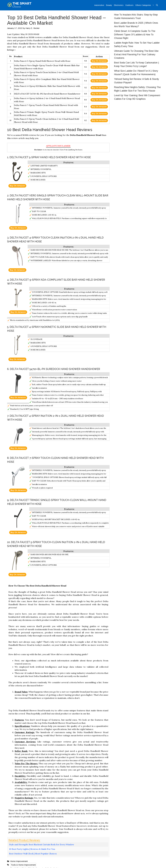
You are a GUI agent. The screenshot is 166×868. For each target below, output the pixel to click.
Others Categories (145, 5)
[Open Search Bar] (157, 5)
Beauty (109, 5)
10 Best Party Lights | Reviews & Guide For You (32, 849)
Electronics (119, 5)
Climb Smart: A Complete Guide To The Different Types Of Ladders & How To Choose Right (135, 35)
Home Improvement (19, 861)
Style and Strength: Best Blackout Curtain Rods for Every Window (42, 844)
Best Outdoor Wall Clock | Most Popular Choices (33, 854)
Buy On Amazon (99, 61)
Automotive (99, 5)
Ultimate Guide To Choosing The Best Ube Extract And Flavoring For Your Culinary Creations (136, 54)
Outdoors (129, 5)
